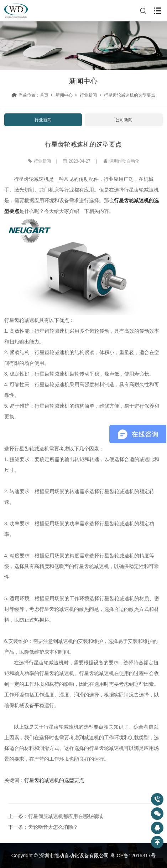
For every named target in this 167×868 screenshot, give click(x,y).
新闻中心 (64, 95)
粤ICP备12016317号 (133, 856)
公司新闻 (124, 120)
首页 (44, 95)
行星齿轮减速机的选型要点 (54, 780)
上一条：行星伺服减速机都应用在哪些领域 (56, 816)
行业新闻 (88, 95)
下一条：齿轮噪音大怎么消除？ (43, 827)
